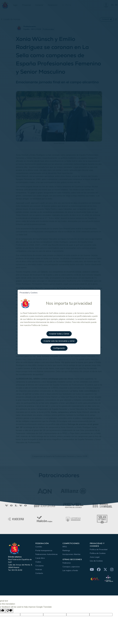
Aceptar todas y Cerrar (59, 334)
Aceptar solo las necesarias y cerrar (59, 341)
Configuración (59, 348)
